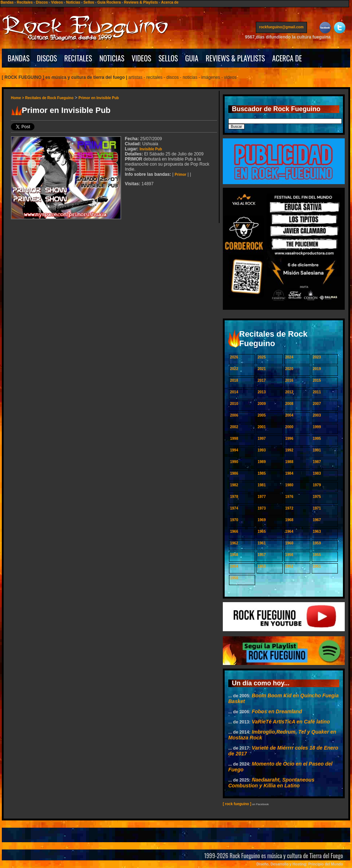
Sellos (89, 2)
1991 (317, 450)
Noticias (73, 2)
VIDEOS (142, 58)
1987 (317, 462)
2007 (317, 404)
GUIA (192, 58)
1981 (262, 485)
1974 (234, 508)
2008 (289, 404)
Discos (42, 2)
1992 (289, 450)
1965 (262, 532)
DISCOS (47, 58)
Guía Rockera (109, 2)
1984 (289, 473)
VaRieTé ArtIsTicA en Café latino (291, 722)
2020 (289, 369)
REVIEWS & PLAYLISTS (235, 58)
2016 (289, 380)
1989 (262, 462)
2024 (289, 357)
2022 (234, 369)
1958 (234, 555)
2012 (289, 392)
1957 (262, 555)
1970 (234, 520)
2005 (262, 415)
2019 (317, 369)
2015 (317, 380)
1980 (289, 485)
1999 (317, 427)
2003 (317, 415)
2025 (262, 357)
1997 (262, 439)
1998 (234, 439)
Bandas (7, 2)
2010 (234, 404)
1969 (262, 520)
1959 (317, 543)
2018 (234, 380)
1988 (289, 462)
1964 (289, 532)
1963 (317, 532)
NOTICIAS (112, 58)
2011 (317, 392)
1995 (317, 439)
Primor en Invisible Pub (99, 98)
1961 (262, 543)
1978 (234, 497)
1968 (289, 520)
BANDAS (19, 58)
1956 (289, 555)
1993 (262, 450)
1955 (317, 555)
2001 (262, 427)
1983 (317, 473)
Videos (57, 2)
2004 (289, 415)
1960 (289, 543)
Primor (180, 175)
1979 (317, 485)
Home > (18, 98)
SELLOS (168, 58)
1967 (317, 520)
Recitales (25, 2)
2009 (262, 404)
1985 (262, 473)
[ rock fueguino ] (237, 804)
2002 (234, 427)
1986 (234, 473)
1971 (317, 508)
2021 (262, 369)
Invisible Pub (151, 149)
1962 (234, 543)
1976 (289, 497)
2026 (234, 357)
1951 (317, 566)
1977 (262, 497)
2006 (234, 415)
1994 (234, 450)
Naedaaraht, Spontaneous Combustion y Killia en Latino (271, 783)
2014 (234, 392)
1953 (262, 566)
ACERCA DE (287, 58)
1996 (289, 439)
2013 (262, 392)
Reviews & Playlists (141, 2)
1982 (234, 485)
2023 (317, 357)
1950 (234, 578)
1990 (234, 462)
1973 (262, 508)
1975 (317, 497)
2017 (262, 380)
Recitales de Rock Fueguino (49, 98)
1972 (289, 508)
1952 (289, 566)
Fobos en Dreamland (277, 711)
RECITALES (78, 58)
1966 (234, 532)
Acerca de (170, 2)
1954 (234, 566)
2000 (289, 427)
